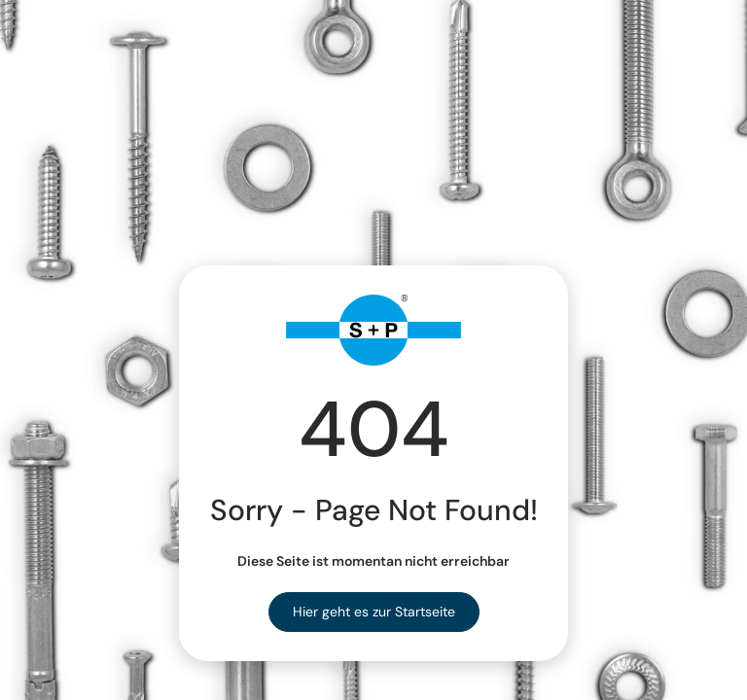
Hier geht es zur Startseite (374, 612)
